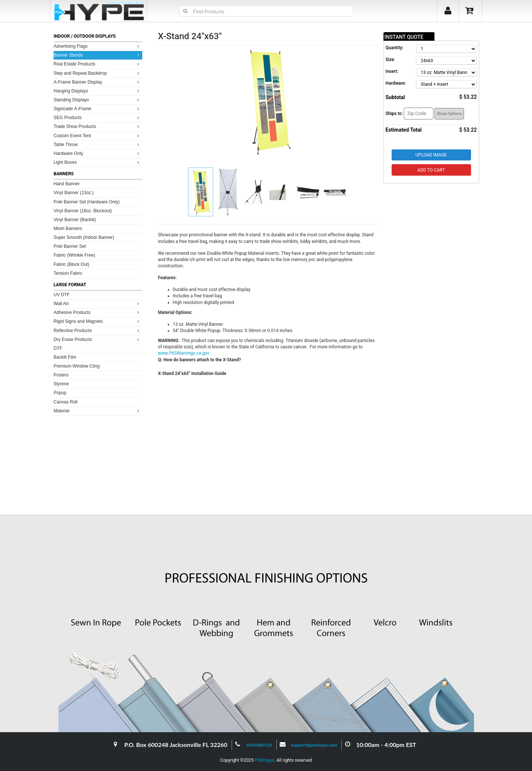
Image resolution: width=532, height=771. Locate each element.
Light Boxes (97, 162)
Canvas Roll (66, 402)
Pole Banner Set (70, 246)
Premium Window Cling (77, 366)
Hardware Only (97, 153)
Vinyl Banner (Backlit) (75, 220)
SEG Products (97, 117)
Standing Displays (97, 100)
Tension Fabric (68, 273)
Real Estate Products (97, 64)
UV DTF (62, 295)
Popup (60, 393)
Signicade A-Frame (97, 109)
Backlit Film (65, 357)
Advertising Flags (97, 46)
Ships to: (394, 114)
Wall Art (97, 303)
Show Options (449, 114)
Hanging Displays (97, 91)
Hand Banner (67, 184)
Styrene (61, 384)
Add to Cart (431, 170)
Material (97, 411)
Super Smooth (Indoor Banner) (84, 237)
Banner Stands (97, 55)
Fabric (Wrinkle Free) (74, 255)
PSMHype (264, 760)
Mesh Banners (68, 229)
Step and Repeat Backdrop (97, 73)
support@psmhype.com (314, 745)
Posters (61, 375)
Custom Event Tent (97, 136)
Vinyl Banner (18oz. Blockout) (83, 211)
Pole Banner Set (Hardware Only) (87, 202)
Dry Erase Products (97, 339)
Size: (391, 60)
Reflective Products (97, 330)
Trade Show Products (97, 126)
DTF (58, 348)
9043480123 (259, 745)
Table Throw (97, 144)
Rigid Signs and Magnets (97, 321)
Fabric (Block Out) (71, 264)
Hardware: (396, 83)
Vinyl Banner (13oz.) (74, 193)
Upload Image (431, 155)
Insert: (392, 71)
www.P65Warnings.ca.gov (184, 353)
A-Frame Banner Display (97, 82)
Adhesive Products (97, 312)
